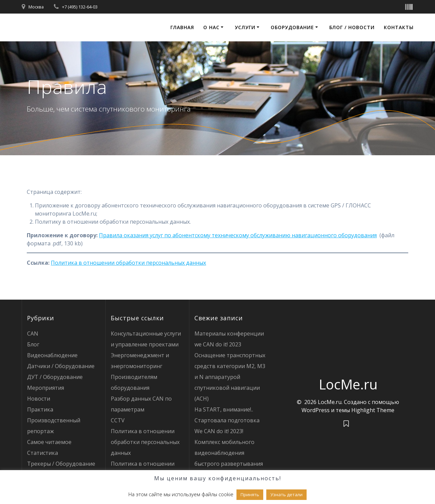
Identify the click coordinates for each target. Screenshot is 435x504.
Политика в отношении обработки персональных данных (128, 263)
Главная (182, 27)
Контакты (399, 27)
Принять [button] (250, 495)
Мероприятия (46, 388)
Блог (33, 344)
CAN (33, 334)
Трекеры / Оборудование (61, 464)
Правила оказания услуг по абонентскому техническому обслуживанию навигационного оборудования (238, 235)
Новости (39, 399)
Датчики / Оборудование (61, 366)
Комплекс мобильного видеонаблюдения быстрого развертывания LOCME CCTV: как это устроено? (229, 464)
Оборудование (292, 27)
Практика (40, 409)
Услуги (245, 27)
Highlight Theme (373, 410)
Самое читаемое (49, 442)
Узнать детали (286, 495)
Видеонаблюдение (52, 355)
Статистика (43, 453)
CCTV (118, 420)
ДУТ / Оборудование (55, 377)
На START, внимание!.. (224, 409)
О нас (211, 27)
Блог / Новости (352, 27)
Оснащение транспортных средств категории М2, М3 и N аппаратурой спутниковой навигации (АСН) (230, 377)
